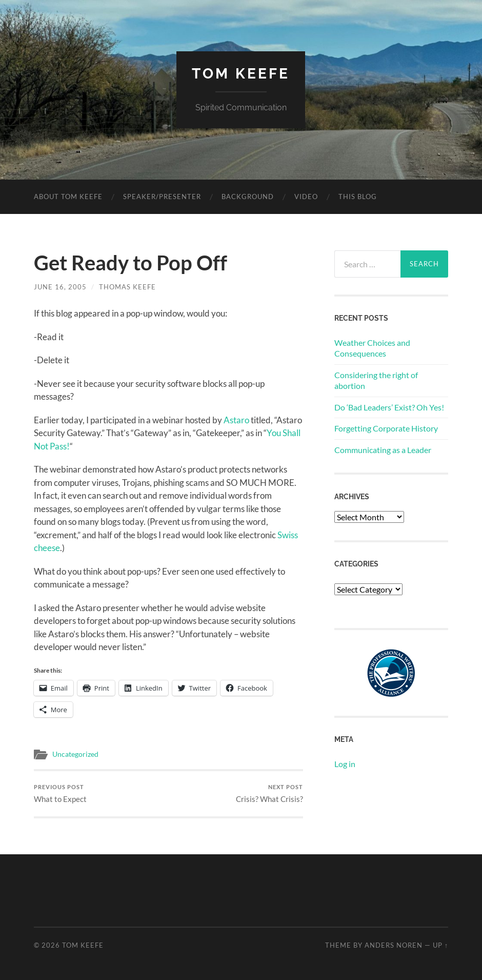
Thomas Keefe (127, 287)
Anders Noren (394, 945)
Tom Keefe (241, 74)
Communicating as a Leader (383, 450)
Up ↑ (440, 945)
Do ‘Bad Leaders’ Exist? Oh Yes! (389, 407)
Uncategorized (75, 754)
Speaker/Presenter (162, 197)
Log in (345, 764)
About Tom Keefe (68, 197)
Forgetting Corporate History (386, 428)
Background (248, 197)
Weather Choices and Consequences (372, 348)
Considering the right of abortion (376, 380)
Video (306, 197)
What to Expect (60, 793)
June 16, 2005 (60, 287)
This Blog (358, 197)
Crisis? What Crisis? (269, 793)
